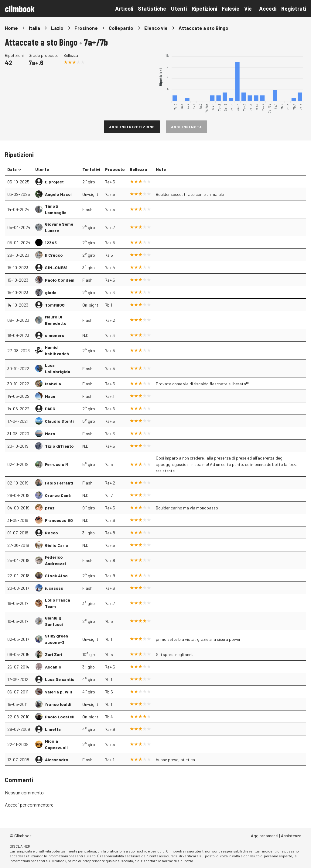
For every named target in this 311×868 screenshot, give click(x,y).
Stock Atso (56, 576)
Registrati (294, 9)
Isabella (53, 384)
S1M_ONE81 (56, 267)
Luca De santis (60, 679)
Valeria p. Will (58, 692)
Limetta (53, 729)
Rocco (51, 533)
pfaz (50, 508)
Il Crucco (54, 255)
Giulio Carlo (57, 545)
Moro (50, 434)
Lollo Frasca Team (58, 603)
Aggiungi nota (187, 127)
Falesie (231, 9)
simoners (55, 335)
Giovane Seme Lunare (59, 227)
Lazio (57, 28)
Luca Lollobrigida (58, 368)
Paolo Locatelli (60, 717)
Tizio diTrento (59, 446)
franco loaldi (58, 704)
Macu (50, 396)
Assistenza (291, 836)
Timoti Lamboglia (56, 209)
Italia (34, 28)
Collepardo (121, 28)
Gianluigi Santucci (54, 621)
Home (11, 28)
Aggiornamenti (265, 836)
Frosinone (86, 28)
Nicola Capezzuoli (56, 744)
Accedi (268, 9)
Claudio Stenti (59, 421)
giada (51, 292)
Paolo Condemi (60, 280)
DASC (50, 409)
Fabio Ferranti (59, 483)
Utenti (179, 9)
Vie (248, 9)
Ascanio (53, 667)
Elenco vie (156, 28)
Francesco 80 (59, 520)
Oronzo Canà (58, 495)
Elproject (54, 182)
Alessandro (57, 760)
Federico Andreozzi (55, 560)
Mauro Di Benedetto (56, 320)
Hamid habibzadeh (57, 350)
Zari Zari (54, 654)
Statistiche (152, 9)
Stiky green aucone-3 (56, 639)
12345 (51, 243)
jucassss (54, 588)
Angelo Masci (58, 194)
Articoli (124, 9)
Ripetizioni (204, 9)
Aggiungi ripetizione (132, 127)
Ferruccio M (57, 464)
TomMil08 (55, 305)
